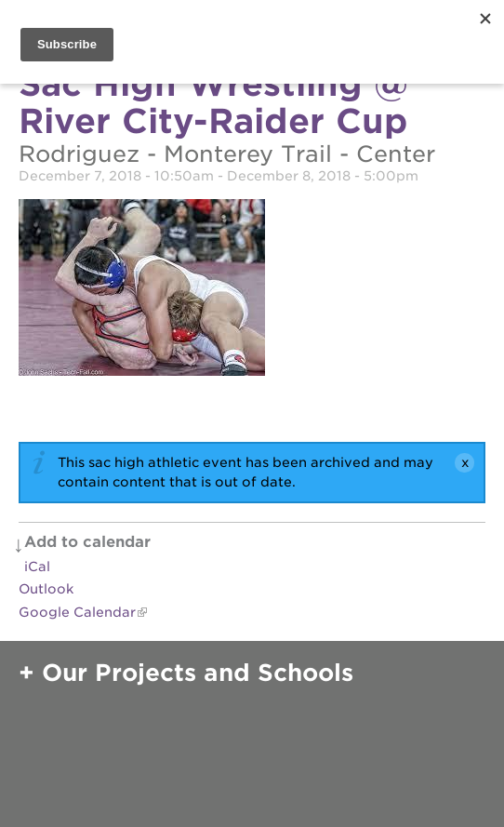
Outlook (46, 589)
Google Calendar (77, 612)
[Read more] (252, 290)
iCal (37, 567)
